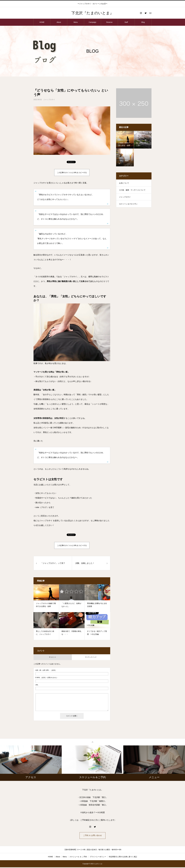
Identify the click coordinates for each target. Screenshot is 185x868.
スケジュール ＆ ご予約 (78, 857)
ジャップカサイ (49, 100)
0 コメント (53, 657)
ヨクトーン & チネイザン (128, 204)
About (59, 22)
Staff (126, 22)
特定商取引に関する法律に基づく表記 (123, 857)
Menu (76, 22)
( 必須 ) (46, 670)
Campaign (92, 22)
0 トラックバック (91, 657)
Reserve (109, 22)
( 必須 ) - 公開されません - (47, 678)
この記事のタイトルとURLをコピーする (72, 173)
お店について (124, 183)
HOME (42, 22)
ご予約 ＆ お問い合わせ (93, 836)
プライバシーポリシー (98, 857)
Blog (143, 22)
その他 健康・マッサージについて (132, 190)
